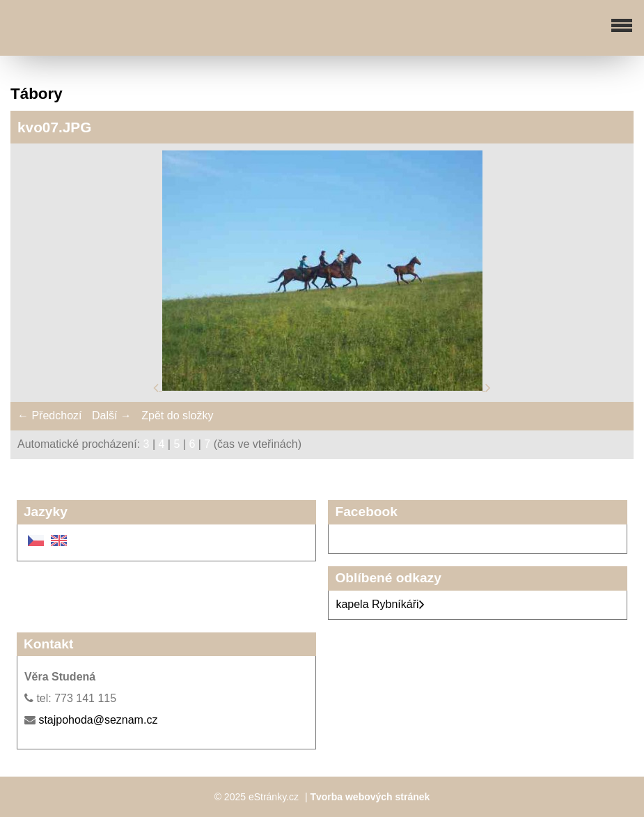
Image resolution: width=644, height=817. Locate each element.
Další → (112, 415)
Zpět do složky (177, 415)
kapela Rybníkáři (380, 604)
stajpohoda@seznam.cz (98, 720)
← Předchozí (49, 415)
